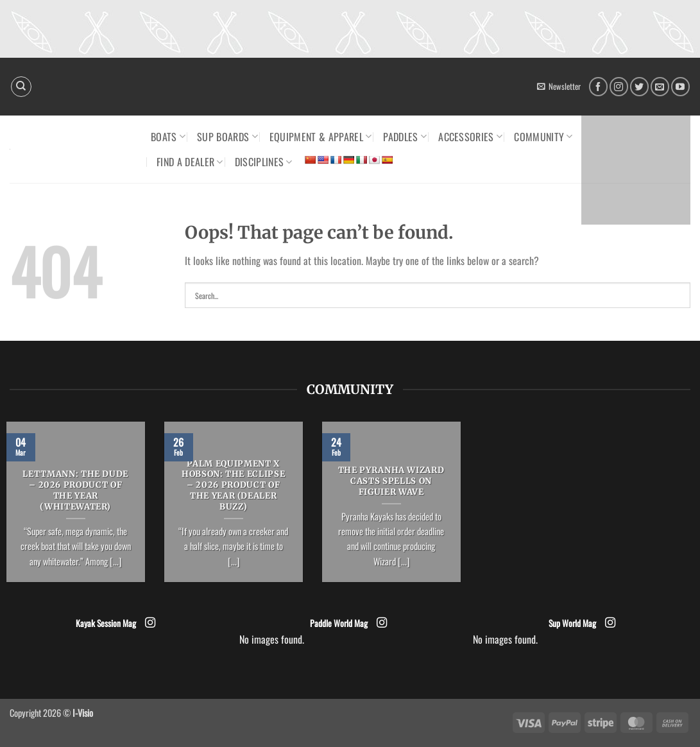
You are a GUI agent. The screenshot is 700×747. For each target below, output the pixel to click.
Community (543, 137)
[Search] (21, 87)
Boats (168, 137)
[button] (559, 87)
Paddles (405, 137)
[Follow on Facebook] (598, 86)
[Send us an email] (660, 86)
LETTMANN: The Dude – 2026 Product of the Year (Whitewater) (75, 490)
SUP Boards (227, 137)
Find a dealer (190, 162)
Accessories (470, 137)
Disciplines (264, 162)
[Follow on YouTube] (680, 86)
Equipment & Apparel (321, 137)
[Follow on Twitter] (639, 86)
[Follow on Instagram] (619, 86)
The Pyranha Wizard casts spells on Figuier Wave (391, 481)
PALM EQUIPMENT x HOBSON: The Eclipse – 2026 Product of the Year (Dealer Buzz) (233, 485)
